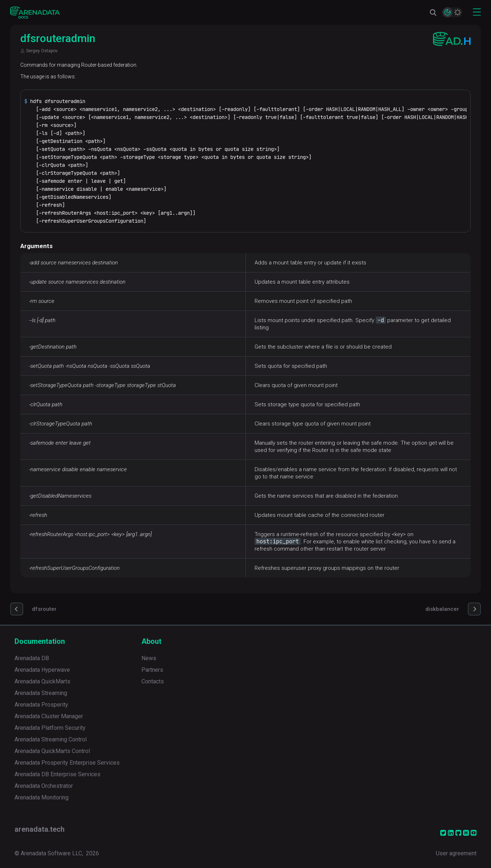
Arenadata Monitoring (42, 797)
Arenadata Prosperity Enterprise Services (67, 763)
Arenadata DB (32, 658)
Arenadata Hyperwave (42, 670)
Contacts (153, 681)
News (149, 658)
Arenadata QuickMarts (42, 681)
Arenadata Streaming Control (51, 739)
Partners (152, 670)
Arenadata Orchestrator (44, 786)
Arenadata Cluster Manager (49, 716)
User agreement (456, 853)
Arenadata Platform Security (50, 728)
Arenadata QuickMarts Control (52, 751)
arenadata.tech (40, 829)
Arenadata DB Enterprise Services (57, 774)
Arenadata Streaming (41, 693)
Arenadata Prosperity (41, 705)
